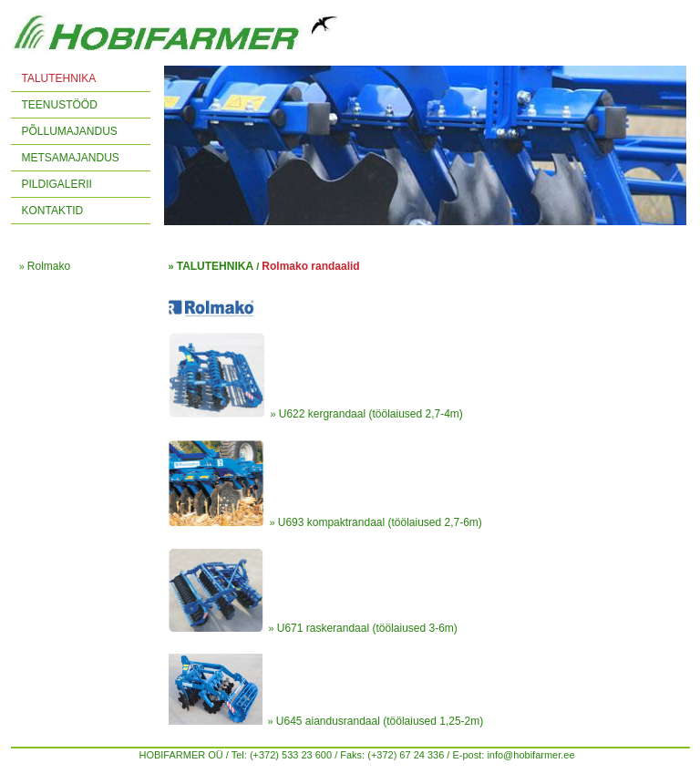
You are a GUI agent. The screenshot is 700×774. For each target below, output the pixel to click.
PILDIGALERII (57, 184)
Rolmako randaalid (310, 266)
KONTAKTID (53, 211)
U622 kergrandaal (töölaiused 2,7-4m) (371, 414)
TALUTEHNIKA (59, 78)
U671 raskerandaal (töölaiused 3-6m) (367, 628)
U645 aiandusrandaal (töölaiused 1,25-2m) (380, 721)
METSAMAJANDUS (71, 158)
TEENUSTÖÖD (60, 105)
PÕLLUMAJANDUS (70, 131)
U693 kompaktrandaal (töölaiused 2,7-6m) (380, 522)
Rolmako (49, 266)
